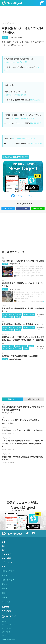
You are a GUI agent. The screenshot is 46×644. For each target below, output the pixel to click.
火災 (8, 23)
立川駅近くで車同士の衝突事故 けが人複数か (20, 356)
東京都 (14, 23)
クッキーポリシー (7, 628)
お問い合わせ (6, 632)
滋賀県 (5, 317)
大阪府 (18, 317)
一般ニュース (6, 306)
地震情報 (5, 607)
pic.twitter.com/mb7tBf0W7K (23, 118)
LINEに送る (38, 208)
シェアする (23, 209)
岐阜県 (19, 315)
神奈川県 (12, 315)
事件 (3, 258)
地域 (4, 566)
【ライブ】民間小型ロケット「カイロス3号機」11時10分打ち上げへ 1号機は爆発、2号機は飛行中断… (22, 444)
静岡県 (26, 315)
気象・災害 (5, 335)
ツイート (8, 209)
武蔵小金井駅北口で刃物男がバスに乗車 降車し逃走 (23, 261)
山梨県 (19, 349)
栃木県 (11, 346)
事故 (3, 321)
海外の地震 (6, 611)
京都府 (11, 317)
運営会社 (4, 621)
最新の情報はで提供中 (15, 157)
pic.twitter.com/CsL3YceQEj (23, 138)
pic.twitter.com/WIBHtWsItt (15, 95)
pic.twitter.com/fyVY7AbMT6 (16, 62)
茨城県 (5, 346)
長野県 (26, 349)
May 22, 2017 (36, 100)
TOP (3, 23)
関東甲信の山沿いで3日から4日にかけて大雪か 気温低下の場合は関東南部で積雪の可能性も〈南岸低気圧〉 (23, 340)
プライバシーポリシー (9, 625)
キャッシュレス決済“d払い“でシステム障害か (20, 420)
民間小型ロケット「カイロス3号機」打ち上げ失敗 (22, 430)
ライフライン (7, 554)
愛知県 (32, 315)
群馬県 (18, 346)
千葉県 (31, 346)
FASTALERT (6, 635)
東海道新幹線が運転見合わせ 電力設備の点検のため (23, 324)
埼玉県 (24, 346)
